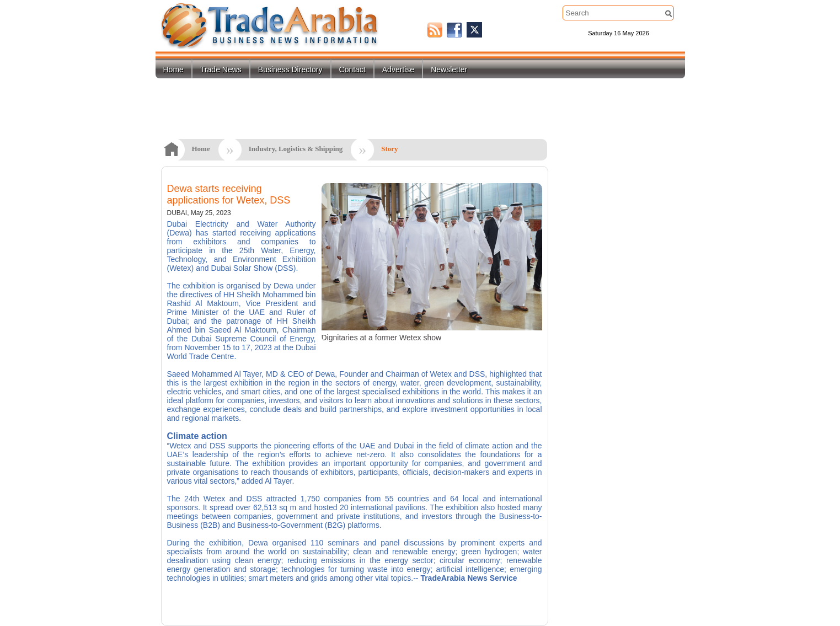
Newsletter (449, 69)
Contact (352, 69)
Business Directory (290, 69)
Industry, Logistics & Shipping (296, 149)
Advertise (398, 69)
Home (173, 69)
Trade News (221, 69)
